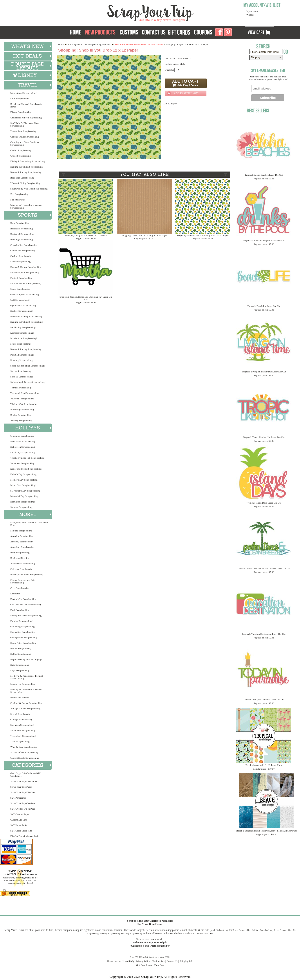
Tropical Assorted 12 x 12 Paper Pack (264, 765)
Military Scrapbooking (21, 531)
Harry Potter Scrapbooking (23, 643)
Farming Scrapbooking (21, 621)
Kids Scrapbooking (20, 665)
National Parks (17, 200)
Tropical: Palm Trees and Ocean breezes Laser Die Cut (264, 568)
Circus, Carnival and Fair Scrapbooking (23, 581)
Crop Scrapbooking (20, 588)
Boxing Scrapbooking (21, 415)
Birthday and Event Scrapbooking (27, 574)
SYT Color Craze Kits (21, 831)
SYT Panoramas (18, 798)
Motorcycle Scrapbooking (23, 684)
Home (61, 44)
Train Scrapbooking (20, 741)
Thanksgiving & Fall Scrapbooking (27, 458)
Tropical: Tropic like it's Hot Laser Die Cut (264, 437)
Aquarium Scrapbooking (22, 547)
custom (223, 930)
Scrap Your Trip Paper (21, 787)
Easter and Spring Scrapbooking (26, 469)
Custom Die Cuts (19, 820)
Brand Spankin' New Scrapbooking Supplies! (89, 44)
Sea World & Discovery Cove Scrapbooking (25, 124)
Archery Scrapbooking (21, 420)
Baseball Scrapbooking (22, 229)
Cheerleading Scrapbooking (24, 245)
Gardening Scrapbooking (22, 626)
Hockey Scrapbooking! (22, 311)
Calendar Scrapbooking (22, 569)
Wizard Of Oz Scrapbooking (24, 752)
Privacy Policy (143, 961)
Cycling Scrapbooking (21, 256)
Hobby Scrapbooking (21, 654)
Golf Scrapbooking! (20, 300)
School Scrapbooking (21, 714)
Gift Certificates (144, 965)
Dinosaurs (15, 594)
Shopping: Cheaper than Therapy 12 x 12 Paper (144, 235)
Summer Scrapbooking (21, 507)
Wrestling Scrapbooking (22, 410)
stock (213, 930)
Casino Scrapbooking (21, 150)
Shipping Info (186, 961)
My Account (252, 11)
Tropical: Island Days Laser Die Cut (264, 503)
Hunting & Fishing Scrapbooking (26, 167)
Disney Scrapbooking (21, 112)
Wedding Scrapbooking (131, 933)
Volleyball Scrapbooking (22, 399)
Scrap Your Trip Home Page (121, 12)
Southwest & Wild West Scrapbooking (29, 189)
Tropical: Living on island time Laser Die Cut (264, 372)
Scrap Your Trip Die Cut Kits (24, 781)
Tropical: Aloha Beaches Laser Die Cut (264, 175)
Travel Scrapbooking (242, 930)
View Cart (159, 965)
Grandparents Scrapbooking (24, 637)
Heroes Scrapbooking (21, 648)
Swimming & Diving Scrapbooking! (28, 382)
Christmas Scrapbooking (22, 436)
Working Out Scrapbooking (24, 404)
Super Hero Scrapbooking (23, 730)
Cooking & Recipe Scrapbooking (26, 703)
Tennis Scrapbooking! (21, 388)
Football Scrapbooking (21, 278)
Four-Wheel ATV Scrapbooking (26, 283)
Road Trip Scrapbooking (22, 178)
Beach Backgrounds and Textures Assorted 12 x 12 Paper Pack (267, 831)
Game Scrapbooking (20, 289)
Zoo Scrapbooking (19, 194)
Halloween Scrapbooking (23, 447)
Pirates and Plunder (20, 697)
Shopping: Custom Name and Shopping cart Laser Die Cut (86, 298)
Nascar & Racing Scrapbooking (26, 172)
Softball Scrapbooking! (22, 377)
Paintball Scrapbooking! (22, 355)
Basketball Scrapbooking (22, 234)
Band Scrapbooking (20, 223)
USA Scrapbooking (20, 98)
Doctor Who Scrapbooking (23, 599)
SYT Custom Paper (20, 814)
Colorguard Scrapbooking (23, 250)
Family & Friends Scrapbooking (26, 615)
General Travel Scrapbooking (25, 137)
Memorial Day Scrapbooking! (25, 496)
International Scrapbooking (23, 93)
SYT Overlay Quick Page (23, 809)
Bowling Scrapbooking (22, 240)
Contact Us (172, 961)
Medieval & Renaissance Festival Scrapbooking (27, 677)
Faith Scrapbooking (20, 610)
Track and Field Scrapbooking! (25, 393)
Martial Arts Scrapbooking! (24, 338)
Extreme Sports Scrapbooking (25, 272)
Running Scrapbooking (22, 360)
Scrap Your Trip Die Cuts (23, 792)
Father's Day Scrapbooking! (24, 474)
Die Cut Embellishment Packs (25, 836)
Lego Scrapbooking (20, 670)
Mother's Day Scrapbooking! (24, 480)
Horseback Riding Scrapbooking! (26, 316)
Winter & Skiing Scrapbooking (25, 183)
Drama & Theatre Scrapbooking (26, 267)
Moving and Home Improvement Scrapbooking (26, 206)
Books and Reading (20, 558)
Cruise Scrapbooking (21, 156)
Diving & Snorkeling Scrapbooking (28, 161)
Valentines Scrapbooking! (23, 463)
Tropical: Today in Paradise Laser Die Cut (264, 699)
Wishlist (250, 15)
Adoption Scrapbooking (22, 536)
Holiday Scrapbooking (110, 933)
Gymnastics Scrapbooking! (23, 305)
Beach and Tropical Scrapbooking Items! (27, 105)
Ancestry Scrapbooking (22, 542)
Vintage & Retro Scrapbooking (25, 708)
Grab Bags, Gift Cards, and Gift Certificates (26, 774)
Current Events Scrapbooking (25, 758)
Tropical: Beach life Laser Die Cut (264, 306)
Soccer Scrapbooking (21, 371)
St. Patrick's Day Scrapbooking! (26, 491)
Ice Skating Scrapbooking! (23, 327)
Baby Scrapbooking (20, 553)
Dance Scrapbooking (20, 261)
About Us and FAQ (124, 961)
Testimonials (158, 961)
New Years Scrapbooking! (23, 441)
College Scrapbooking (21, 719)
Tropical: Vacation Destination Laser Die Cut (264, 634)
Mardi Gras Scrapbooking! (23, 485)
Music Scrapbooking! (21, 344)
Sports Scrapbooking (283, 930)
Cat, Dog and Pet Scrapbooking (26, 604)
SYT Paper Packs (19, 825)
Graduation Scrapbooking (23, 632)
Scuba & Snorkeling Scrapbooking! (28, 366)
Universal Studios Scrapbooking (26, 118)
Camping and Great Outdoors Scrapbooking (25, 143)
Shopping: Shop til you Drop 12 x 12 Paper (86, 235)
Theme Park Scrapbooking (23, 131)
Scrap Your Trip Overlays (23, 803)
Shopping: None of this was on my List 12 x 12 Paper (203, 235)
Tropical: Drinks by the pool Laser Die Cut (264, 240)
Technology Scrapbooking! (23, 736)
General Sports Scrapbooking (25, 294)
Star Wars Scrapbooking (22, 725)
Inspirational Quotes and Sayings (26, 659)
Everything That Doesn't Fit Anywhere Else (29, 524)
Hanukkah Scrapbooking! (23, 502)
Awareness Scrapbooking (23, 563)
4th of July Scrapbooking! (23, 452)
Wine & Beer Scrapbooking (24, 747)
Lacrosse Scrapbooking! (22, 333)
